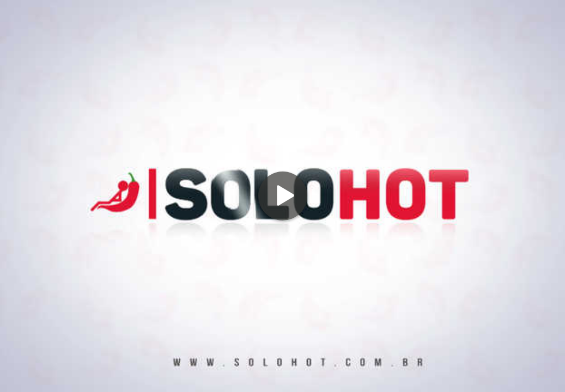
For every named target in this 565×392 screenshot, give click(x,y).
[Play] (283, 196)
